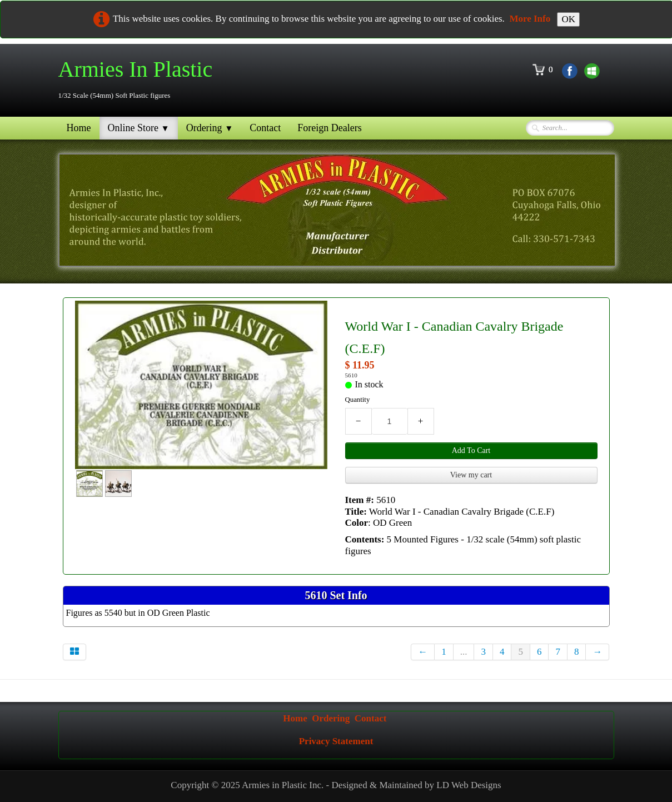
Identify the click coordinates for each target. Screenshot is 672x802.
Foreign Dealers (329, 128)
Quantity (358, 400)
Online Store (139, 128)
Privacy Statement (336, 741)
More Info (530, 19)
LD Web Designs (469, 785)
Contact (265, 128)
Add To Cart (471, 450)
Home (79, 128)
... (464, 652)
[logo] (140, 79)
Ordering (210, 128)
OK (568, 19)
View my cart (471, 475)
